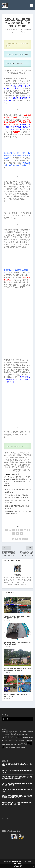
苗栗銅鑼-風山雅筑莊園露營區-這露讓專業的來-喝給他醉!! (17, 765)
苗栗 (27, 481)
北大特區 (23, 744)
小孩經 (18, 744)
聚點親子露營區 (20, 481)
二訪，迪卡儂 (23, 477)
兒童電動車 (13, 748)
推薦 (20, 737)
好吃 (20, 734)
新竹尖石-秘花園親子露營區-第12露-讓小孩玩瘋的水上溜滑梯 (18, 696)
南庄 (28, 479)
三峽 (28, 732)
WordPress (17, 863)
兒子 (17, 741)
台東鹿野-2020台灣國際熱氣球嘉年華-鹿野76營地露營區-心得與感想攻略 (17, 784)
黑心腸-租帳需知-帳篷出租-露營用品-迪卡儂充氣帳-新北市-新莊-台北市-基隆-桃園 (17, 803)
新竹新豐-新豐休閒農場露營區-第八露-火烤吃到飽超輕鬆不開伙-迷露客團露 (17, 669)
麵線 (14, 740)
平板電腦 (21, 741)
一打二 (16, 477)
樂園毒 (30, 738)
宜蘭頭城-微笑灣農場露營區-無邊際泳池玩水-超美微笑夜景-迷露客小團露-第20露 (17, 797)
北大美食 (18, 748)
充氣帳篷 (8, 479)
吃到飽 (31, 741)
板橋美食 (4, 732)
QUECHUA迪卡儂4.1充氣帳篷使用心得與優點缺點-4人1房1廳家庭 (17, 643)
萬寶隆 (3, 744)
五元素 (24, 738)
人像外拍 (8, 734)
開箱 (8, 731)
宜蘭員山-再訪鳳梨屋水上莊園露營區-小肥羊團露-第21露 (17, 790)
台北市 (15, 737)
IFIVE (31, 734)
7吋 (14, 732)
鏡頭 (28, 741)
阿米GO (9, 737)
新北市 (9, 741)
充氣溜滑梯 (15, 479)
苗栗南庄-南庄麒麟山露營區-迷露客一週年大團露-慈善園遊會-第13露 (17, 617)
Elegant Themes (17, 861)
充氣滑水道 (22, 479)
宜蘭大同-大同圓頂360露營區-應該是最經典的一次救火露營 (17, 771)
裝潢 (12, 744)
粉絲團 (26, 55)
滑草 (10, 481)
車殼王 (17, 732)
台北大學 (13, 734)
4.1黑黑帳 (11, 477)
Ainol (25, 741)
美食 (27, 738)
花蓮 (23, 734)
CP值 (5, 734)
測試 (25, 732)
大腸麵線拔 (14, 30)
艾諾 (17, 734)
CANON (5, 741)
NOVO (3, 738)
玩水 (14, 481)
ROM (28, 734)
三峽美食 (21, 732)
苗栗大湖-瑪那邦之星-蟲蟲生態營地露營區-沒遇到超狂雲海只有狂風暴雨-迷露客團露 (17, 778)
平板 (25, 734)
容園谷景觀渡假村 (18, 64)
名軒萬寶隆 (8, 744)
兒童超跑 (23, 748)
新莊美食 (7, 748)
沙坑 (7, 481)
